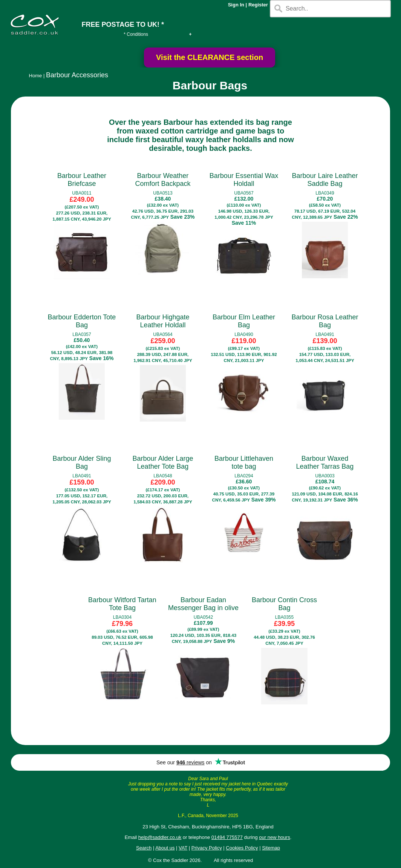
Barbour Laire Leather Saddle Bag (325, 180)
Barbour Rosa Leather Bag (325, 321)
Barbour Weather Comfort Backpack (163, 180)
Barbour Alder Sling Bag (82, 462)
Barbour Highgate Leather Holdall (163, 321)
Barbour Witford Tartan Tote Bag (122, 604)
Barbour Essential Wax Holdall (244, 180)
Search (144, 848)
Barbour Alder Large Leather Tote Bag (163, 462)
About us (165, 848)
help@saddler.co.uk (160, 837)
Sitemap (271, 848)
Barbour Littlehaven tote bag (244, 462)
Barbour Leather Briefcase (82, 180)
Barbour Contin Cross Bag (284, 604)
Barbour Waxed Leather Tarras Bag (325, 462)
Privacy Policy (207, 848)
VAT (183, 848)
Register (258, 5)
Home (36, 76)
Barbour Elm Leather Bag (244, 321)
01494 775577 (227, 837)
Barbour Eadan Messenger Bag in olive (203, 604)
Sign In (236, 5)
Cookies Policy (242, 848)
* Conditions (136, 34)
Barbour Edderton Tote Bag (82, 321)
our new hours (274, 837)
